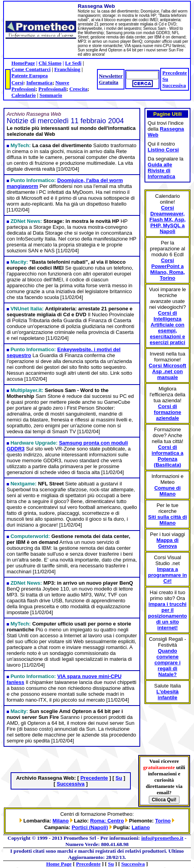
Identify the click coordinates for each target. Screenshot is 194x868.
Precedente (175, 73)
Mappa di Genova (167, 543)
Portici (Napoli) (90, 827)
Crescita (79, 89)
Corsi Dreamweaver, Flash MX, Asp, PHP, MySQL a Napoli (168, 220)
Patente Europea (30, 76)
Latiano (141, 827)
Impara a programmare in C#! (167, 575)
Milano (61, 821)
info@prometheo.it (162, 838)
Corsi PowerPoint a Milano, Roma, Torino (167, 269)
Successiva (174, 85)
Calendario (24, 95)
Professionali (52, 89)
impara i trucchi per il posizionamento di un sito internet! (167, 616)
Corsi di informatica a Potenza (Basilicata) (167, 456)
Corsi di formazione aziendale (167, 412)
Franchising (67, 69)
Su (165, 79)
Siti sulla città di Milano (167, 520)
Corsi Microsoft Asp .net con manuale (167, 371)
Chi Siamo (50, 63)
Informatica (39, 83)
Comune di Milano (167, 491)
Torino (163, 821)
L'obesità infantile (167, 695)
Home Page (59, 864)
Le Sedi (73, 63)
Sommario (51, 95)
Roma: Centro (107, 821)
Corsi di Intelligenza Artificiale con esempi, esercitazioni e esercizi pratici (167, 328)
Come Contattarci (31, 69)
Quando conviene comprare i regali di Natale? (167, 663)
